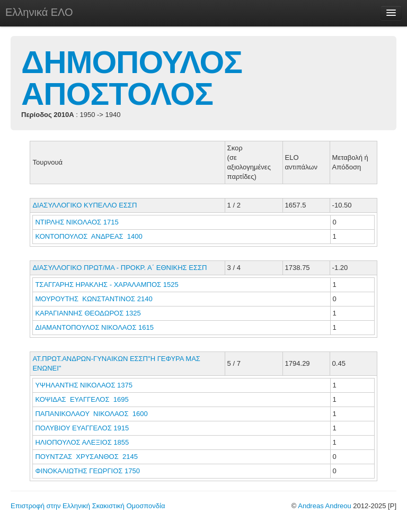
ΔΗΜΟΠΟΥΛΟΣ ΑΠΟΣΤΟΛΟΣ (132, 78)
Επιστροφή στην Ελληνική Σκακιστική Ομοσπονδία (88, 506)
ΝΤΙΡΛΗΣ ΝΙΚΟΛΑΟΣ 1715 (77, 222)
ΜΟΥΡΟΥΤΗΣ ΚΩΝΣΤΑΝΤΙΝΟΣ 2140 (94, 299)
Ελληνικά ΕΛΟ (39, 12)
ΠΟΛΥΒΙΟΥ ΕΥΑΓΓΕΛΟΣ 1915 (82, 428)
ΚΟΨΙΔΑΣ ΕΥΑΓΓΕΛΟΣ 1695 (82, 399)
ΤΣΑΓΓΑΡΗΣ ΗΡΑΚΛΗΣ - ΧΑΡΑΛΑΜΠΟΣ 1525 (107, 285)
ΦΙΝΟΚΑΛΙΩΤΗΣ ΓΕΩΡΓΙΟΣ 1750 (87, 471)
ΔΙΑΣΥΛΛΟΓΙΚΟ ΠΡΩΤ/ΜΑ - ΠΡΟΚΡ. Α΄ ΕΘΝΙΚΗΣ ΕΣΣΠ (120, 268)
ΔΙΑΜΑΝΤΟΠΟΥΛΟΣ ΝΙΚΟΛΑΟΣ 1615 (94, 327)
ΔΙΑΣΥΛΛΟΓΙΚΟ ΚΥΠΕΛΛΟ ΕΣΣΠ (85, 205)
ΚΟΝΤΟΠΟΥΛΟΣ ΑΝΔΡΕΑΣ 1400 (89, 236)
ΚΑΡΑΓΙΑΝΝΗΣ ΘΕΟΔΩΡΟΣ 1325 (88, 313)
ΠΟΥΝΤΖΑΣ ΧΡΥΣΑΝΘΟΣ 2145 (86, 457)
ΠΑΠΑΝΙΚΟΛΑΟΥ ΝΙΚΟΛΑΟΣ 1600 (91, 414)
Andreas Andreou (324, 506)
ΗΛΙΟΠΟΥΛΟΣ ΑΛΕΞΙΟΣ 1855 (82, 442)
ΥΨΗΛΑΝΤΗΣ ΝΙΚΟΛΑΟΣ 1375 (84, 385)
